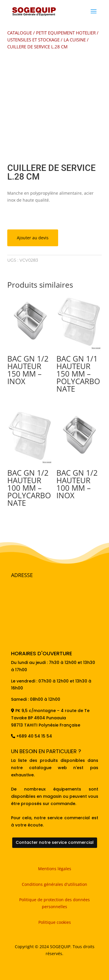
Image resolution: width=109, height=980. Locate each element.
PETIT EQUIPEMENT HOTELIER (66, 33)
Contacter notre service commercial (55, 842)
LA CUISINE (75, 40)
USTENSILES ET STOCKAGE (33, 40)
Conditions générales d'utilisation (54, 884)
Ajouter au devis (33, 238)
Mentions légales (55, 869)
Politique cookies (55, 922)
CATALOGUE (20, 33)
